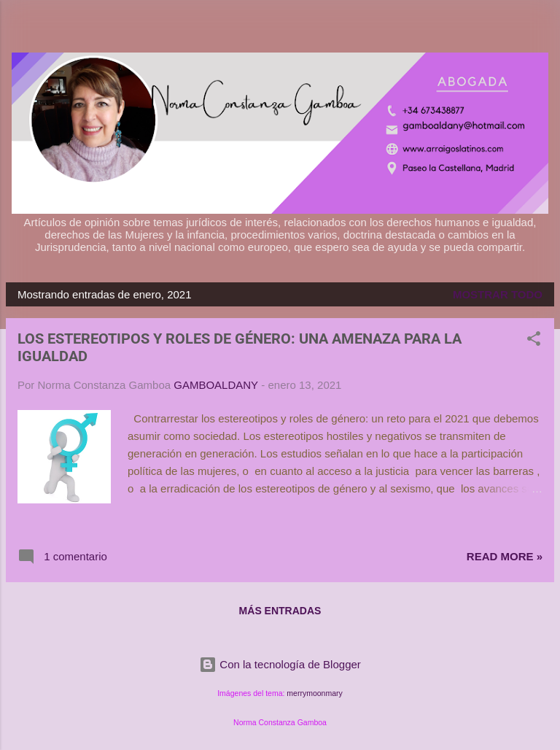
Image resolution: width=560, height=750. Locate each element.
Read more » (505, 556)
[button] (534, 341)
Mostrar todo (498, 294)
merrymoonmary (314, 693)
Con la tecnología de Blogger (280, 664)
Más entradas (280, 611)
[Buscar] (540, 30)
